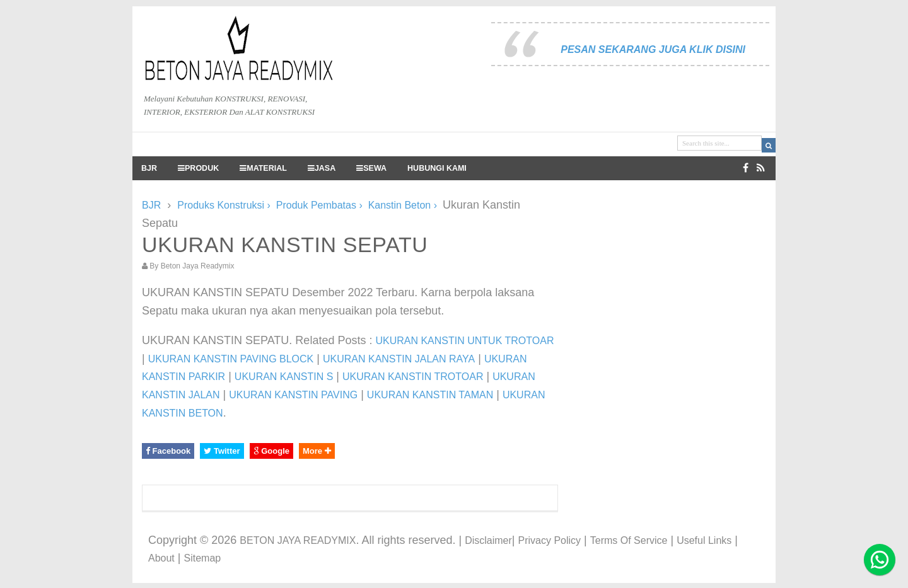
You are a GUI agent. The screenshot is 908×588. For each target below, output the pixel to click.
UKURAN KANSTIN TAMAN (430, 395)
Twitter (222, 451)
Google (271, 451)
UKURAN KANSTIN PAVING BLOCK (231, 359)
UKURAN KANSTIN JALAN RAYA (399, 359)
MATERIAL (263, 168)
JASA (322, 168)
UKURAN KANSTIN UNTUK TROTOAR (464, 341)
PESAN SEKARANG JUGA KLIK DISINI (653, 49)
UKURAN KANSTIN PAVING (293, 395)
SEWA (371, 168)
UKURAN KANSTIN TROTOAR (413, 377)
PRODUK (198, 168)
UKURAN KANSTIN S (284, 377)
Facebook (168, 451)
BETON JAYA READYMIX (298, 540)
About (161, 558)
